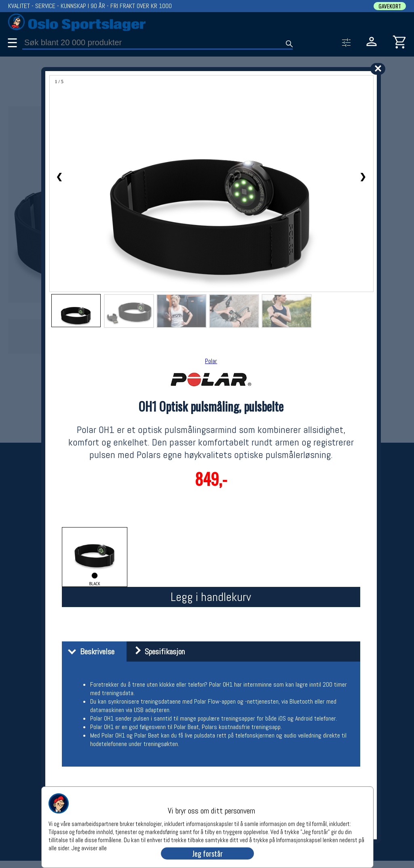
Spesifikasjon (157, 652)
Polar (211, 361)
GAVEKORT (390, 6)
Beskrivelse (89, 652)
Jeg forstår (207, 853)
